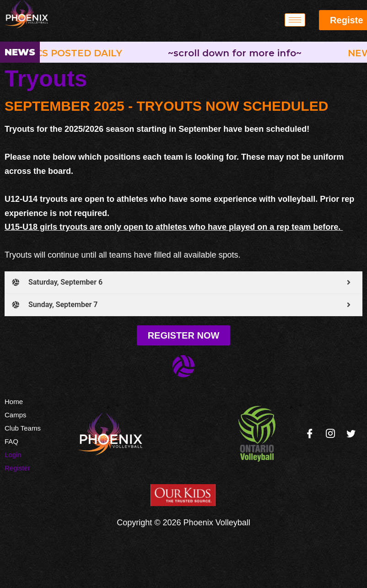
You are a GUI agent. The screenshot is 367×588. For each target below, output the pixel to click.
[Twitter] (351, 434)
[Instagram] (330, 434)
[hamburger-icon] (295, 20)
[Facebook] (310, 434)
